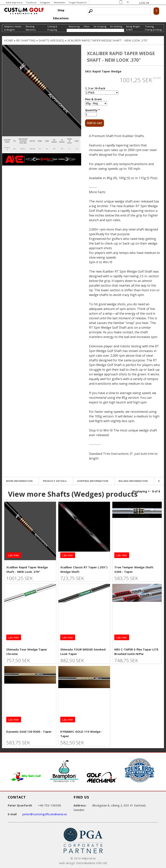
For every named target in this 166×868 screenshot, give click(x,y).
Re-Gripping (100, 26)
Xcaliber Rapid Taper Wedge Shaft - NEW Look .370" (108, 40)
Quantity (92, 110)
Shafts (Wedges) (51, 40)
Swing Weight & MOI (133, 28)
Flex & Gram (93, 99)
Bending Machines (31, 28)
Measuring (74, 26)
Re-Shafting (116, 26)
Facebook (31, 2)
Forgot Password (78, 2)
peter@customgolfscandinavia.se (45, 814)
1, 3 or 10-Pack (95, 88)
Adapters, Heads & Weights (13, 28)
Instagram (45, 2)
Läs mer (14, 555)
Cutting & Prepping (52, 28)
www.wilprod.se (14, 2)
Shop (61, 10)
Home (9, 40)
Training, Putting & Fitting (153, 28)
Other (87, 26)
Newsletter (60, 2)
